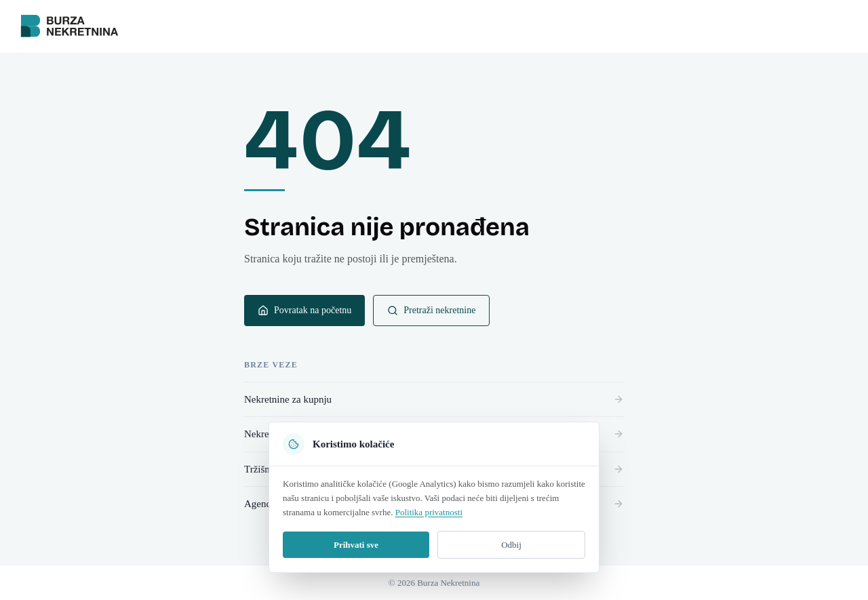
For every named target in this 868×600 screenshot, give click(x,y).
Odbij (511, 545)
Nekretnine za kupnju (434, 399)
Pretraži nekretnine (431, 311)
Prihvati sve (356, 545)
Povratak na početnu (304, 311)
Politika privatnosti (429, 512)
